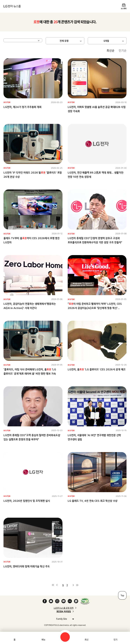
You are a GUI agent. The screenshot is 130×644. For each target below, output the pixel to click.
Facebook (45, 601)
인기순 (123, 50)
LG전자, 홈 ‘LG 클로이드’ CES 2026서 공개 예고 (97, 369)
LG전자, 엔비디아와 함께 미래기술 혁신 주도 (27, 566)
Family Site (64, 619)
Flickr (70, 601)
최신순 (111, 50)
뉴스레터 (124, 8)
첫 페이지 (53, 585)
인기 (116, 640)
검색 (65, 637)
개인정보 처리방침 (64, 611)
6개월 (106, 41)
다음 (73, 585)
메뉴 (43, 640)
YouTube (51, 601)
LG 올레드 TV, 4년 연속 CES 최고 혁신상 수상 (93, 501)
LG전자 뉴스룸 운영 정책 (64, 608)
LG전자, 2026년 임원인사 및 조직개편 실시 (27, 501)
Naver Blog (64, 601)
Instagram (57, 601)
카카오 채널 (76, 601)
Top (122, 595)
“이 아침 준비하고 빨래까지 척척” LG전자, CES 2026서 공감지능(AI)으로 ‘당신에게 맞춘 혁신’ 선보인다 (95, 308)
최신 (87, 640)
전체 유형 (64, 41)
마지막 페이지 (77, 585)
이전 (57, 585)
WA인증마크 (85, 601)
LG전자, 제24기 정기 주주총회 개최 (22, 107)
